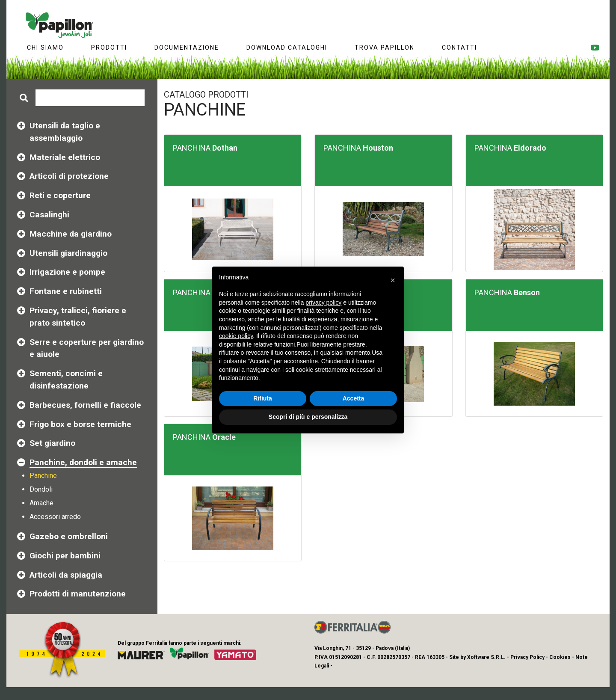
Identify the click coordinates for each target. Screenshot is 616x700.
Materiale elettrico (65, 157)
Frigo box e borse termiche (80, 424)
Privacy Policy (527, 657)
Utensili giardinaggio (68, 253)
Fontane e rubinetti (66, 291)
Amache (41, 503)
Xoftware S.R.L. (486, 657)
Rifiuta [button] (263, 398)
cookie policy (236, 336)
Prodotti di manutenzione (78, 594)
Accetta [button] (354, 398)
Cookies (560, 657)
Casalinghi (49, 215)
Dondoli (41, 489)
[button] (393, 280)
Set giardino (52, 443)
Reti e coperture (60, 195)
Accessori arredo (55, 517)
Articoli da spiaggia (66, 575)
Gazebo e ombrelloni (69, 536)
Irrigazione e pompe (67, 272)
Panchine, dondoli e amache (83, 463)
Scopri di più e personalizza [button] (308, 417)
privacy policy (323, 303)
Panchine (43, 476)
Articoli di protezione (69, 176)
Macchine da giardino (71, 234)
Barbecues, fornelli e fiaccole (85, 405)
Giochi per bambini (65, 556)
